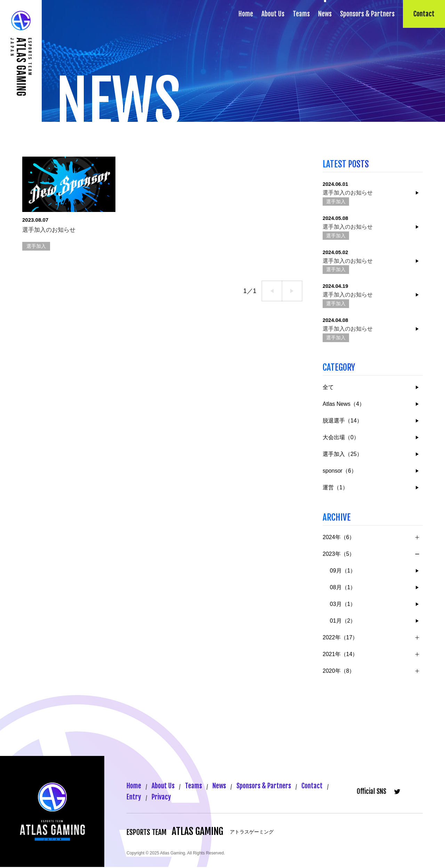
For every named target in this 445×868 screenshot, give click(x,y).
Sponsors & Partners (367, 14)
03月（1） (343, 605)
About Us (273, 14)
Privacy (162, 798)
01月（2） (343, 621)
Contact (424, 14)
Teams (301, 14)
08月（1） (343, 588)
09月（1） (343, 571)
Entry (134, 798)
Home (246, 14)
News (325, 14)
